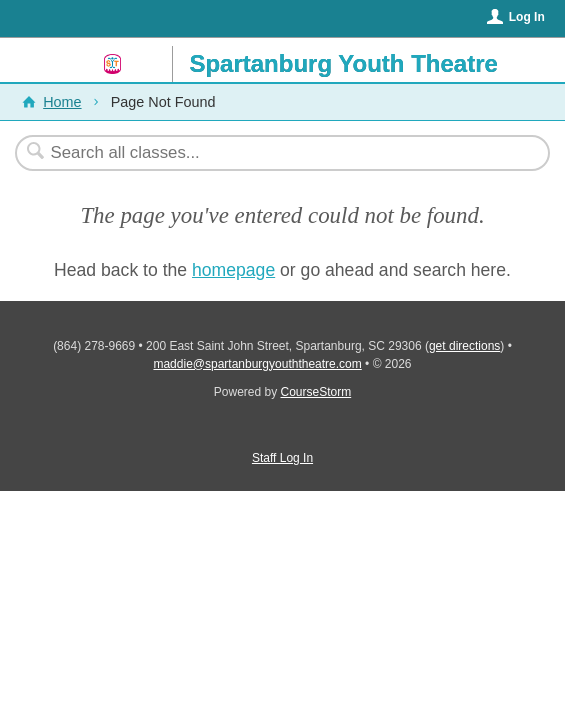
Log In (527, 17)
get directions (464, 346)
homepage (233, 270)
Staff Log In (282, 458)
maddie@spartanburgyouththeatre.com (257, 364)
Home (62, 102)
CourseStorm (316, 392)
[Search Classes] (272, 153)
